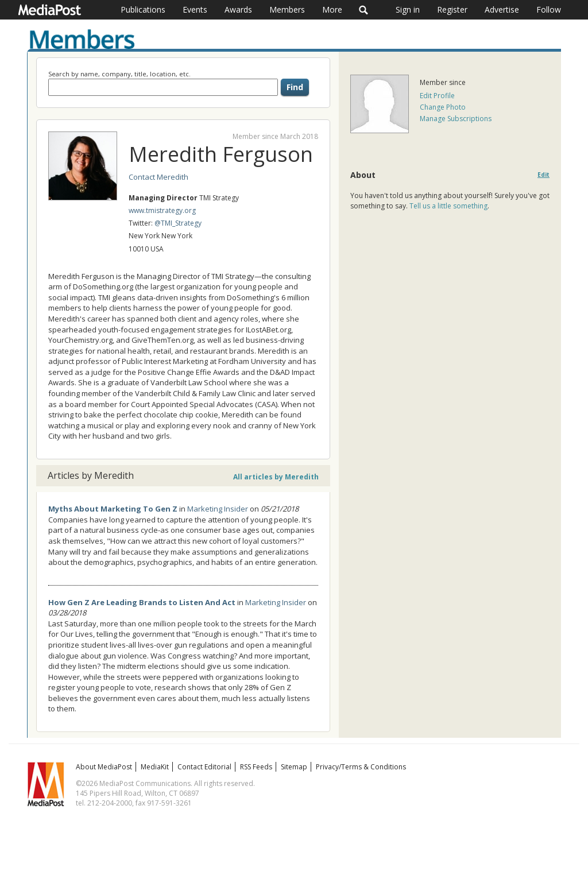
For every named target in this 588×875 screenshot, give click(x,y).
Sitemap (294, 767)
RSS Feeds (256, 767)
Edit (543, 175)
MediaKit (155, 767)
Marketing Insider (218, 509)
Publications (143, 9)
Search (364, 10)
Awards (238, 9)
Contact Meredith (158, 177)
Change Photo (443, 107)
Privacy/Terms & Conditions (361, 767)
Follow (549, 9)
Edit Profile (437, 96)
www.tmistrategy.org (162, 210)
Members (287, 9)
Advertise (502, 9)
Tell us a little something (448, 206)
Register (452, 9)
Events (195, 9)
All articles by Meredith (276, 477)
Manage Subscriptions (456, 119)
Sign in (408, 9)
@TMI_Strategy (178, 223)
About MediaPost (104, 767)
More (332, 9)
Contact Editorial (204, 767)
